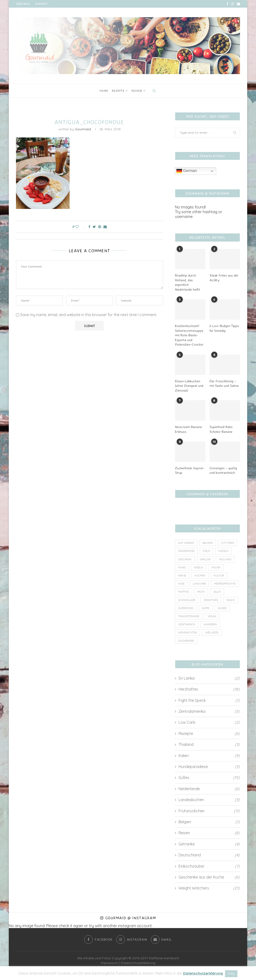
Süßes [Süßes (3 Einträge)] (222, 608)
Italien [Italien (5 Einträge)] (216, 567)
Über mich (23, 4)
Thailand (209, 744)
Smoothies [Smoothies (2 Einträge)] (211, 600)
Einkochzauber (209, 866)
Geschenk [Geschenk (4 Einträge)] (185, 559)
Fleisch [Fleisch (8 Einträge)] (223, 551)
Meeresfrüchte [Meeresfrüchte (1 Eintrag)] (225, 584)
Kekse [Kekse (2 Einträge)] (182, 576)
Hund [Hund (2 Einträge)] (182, 567)
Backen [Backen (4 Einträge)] (208, 543)
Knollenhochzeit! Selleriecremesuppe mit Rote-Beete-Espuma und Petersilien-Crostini (189, 335)
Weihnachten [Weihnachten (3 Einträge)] (187, 632)
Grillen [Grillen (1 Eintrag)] (205, 559)
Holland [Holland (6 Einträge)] (225, 559)
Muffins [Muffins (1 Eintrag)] (184, 592)
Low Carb (209, 722)
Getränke (209, 844)
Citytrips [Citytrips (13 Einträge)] (228, 543)
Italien (209, 756)
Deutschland (209, 855)
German (187, 171)
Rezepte (118, 91)
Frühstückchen (209, 811)
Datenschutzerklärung (138, 963)
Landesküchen (209, 800)
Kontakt (41, 4)
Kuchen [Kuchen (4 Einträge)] (200, 576)
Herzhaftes (209, 689)
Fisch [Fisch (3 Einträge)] (206, 551)
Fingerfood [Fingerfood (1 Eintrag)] (186, 551)
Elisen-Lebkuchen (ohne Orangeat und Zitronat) (189, 386)
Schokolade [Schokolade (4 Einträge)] (187, 600)
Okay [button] (231, 974)
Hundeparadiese (209, 767)
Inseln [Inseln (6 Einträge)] (198, 567)
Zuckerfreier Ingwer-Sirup (190, 470)
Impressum (110, 963)
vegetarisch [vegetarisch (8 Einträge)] (187, 624)
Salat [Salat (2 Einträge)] (217, 592)
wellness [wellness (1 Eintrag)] (212, 632)
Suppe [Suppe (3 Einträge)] (205, 608)
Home (104, 91)
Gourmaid (83, 129)
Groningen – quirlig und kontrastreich (223, 470)
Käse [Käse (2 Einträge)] (181, 584)
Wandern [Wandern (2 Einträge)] (210, 624)
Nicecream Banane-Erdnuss (189, 429)
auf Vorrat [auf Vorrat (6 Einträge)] (186, 543)
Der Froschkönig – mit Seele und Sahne (224, 383)
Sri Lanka (209, 678)
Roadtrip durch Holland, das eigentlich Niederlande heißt (187, 282)
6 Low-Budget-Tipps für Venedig (224, 328)
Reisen (137, 91)
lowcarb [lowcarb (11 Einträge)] (199, 584)
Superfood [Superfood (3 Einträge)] (186, 608)
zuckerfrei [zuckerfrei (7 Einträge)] (186, 641)
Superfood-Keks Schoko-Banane (221, 429)
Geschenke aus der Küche (209, 877)
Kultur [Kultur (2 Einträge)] (219, 576)
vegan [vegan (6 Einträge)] (212, 616)
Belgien (209, 822)
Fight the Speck (209, 700)
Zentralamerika (209, 711)
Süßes (209, 778)
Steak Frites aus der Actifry (224, 278)
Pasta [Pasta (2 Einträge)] (201, 592)
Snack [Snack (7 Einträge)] (231, 600)
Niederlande (209, 789)
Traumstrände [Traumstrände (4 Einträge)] (189, 616)
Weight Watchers (209, 888)
